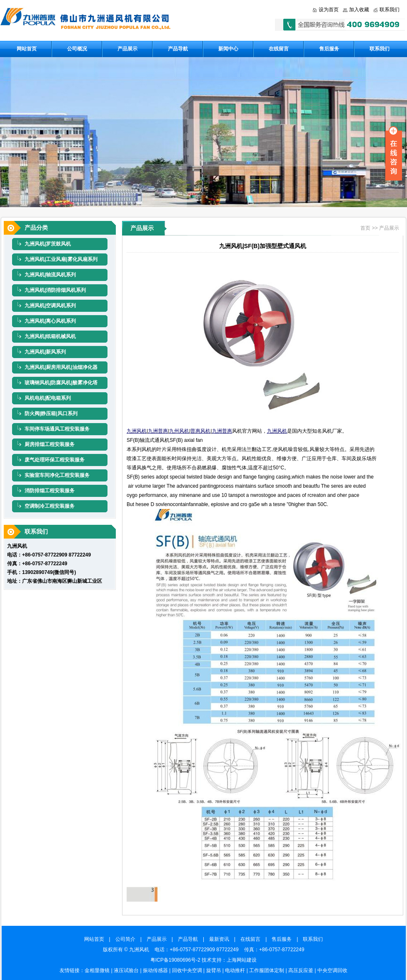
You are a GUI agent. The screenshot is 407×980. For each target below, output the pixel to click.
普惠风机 (200, 431)
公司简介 (128, 939)
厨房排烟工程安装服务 (50, 444)
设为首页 (329, 10)
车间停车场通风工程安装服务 (57, 429)
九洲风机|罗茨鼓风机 (48, 244)
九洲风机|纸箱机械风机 (50, 336)
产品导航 (178, 49)
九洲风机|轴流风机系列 (50, 275)
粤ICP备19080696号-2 (175, 960)
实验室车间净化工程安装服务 (57, 475)
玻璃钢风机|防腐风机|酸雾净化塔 (61, 383)
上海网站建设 (242, 960)
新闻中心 (228, 49)
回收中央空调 (187, 970)
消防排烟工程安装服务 (50, 491)
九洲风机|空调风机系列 (50, 306)
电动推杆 (235, 970)
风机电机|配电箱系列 (48, 398)
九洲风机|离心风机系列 (50, 321)
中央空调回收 (332, 970)
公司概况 (77, 49)
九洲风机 (137, 431)
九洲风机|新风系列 (45, 352)
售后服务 (329, 49)
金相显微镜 (97, 970)
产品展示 (127, 49)
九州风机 (179, 431)
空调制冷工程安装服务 (50, 506)
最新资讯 (222, 939)
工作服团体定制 (267, 970)
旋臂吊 (214, 970)
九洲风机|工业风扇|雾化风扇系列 (61, 259)
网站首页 (27, 49)
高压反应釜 (301, 970)
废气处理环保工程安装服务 (55, 460)
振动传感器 (155, 970)
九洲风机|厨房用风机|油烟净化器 (61, 367)
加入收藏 (359, 10)
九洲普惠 (158, 431)
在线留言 (279, 49)
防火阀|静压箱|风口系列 (51, 414)
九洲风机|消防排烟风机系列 (55, 290)
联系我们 (390, 10)
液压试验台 (126, 970)
